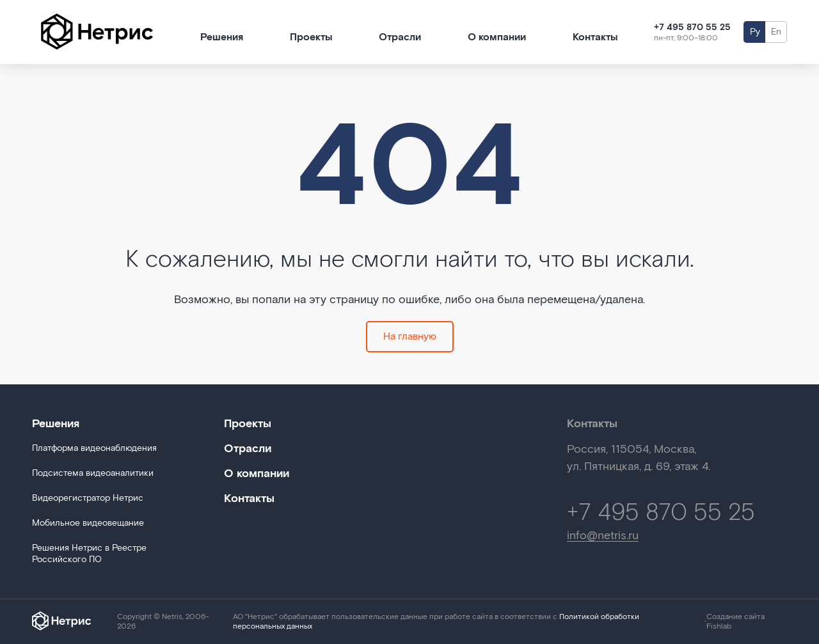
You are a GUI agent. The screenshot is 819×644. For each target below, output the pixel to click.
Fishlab (719, 626)
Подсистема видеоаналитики (93, 473)
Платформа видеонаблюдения (94, 448)
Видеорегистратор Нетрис (88, 498)
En (776, 32)
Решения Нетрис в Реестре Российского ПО (89, 554)
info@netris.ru (603, 536)
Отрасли (400, 37)
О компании (497, 37)
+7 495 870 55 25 (692, 27)
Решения (222, 37)
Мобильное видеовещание (88, 523)
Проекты (311, 37)
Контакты (595, 37)
